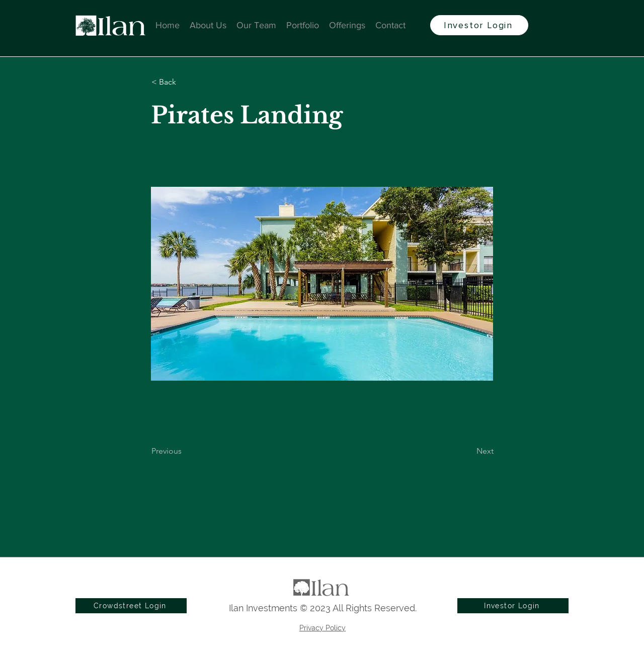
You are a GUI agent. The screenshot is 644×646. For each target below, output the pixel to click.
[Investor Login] (479, 25)
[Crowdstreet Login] (131, 606)
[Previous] (185, 451)
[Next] (468, 451)
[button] (185, 82)
